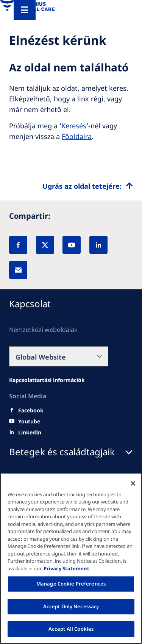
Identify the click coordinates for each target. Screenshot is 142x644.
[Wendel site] (47, 380)
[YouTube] (72, 245)
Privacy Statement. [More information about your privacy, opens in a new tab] (67, 568)
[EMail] (18, 270)
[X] (45, 245)
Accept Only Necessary (71, 606)
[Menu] (25, 10)
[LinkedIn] (98, 245)
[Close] (133, 483)
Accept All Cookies (71, 629)
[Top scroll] (88, 186)
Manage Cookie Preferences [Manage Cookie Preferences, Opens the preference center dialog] (71, 584)
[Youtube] (29, 421)
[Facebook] (18, 245)
